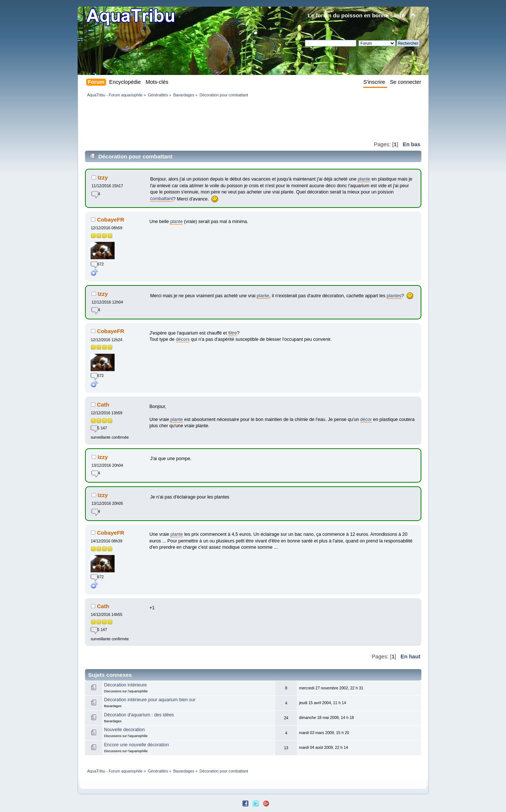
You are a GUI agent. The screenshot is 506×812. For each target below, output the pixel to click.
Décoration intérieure (125, 685)
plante (364, 179)
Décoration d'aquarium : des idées (139, 715)
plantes (394, 296)
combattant (162, 199)
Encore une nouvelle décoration (136, 745)
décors (183, 339)
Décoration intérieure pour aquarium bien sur (150, 700)
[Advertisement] (220, 119)
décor (366, 419)
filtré (232, 333)
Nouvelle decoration (124, 730)
